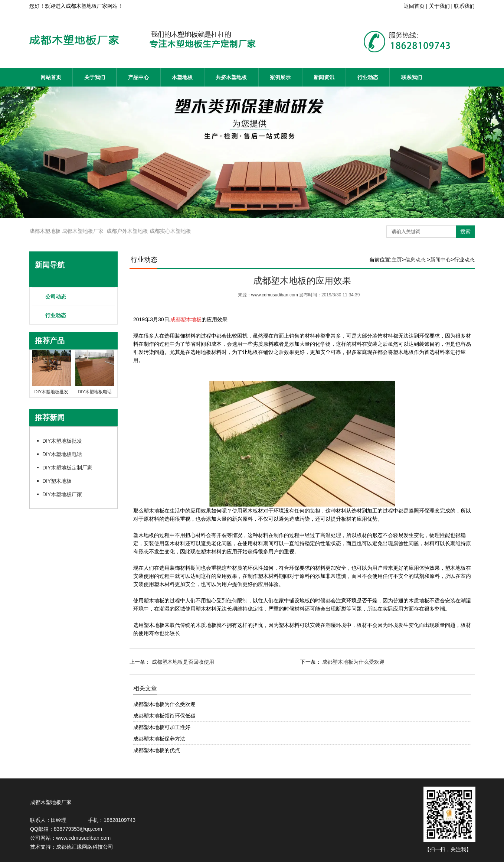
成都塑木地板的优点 (157, 750)
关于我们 (95, 77)
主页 (397, 260)
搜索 (465, 231)
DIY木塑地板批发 (62, 441)
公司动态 (56, 297)
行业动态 (368, 77)
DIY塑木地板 (57, 481)
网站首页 (51, 77)
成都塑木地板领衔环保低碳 (164, 716)
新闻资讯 (324, 77)
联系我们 (412, 77)
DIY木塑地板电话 (62, 454)
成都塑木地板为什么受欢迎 (353, 662)
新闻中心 (441, 260)
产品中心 (138, 77)
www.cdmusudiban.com (275, 295)
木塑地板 (182, 77)
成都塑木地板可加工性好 (162, 727)
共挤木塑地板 (231, 77)
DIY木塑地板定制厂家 (67, 468)
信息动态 (415, 260)
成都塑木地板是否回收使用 (182, 662)
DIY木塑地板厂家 (62, 494)
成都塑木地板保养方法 (159, 739)
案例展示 (280, 77)
